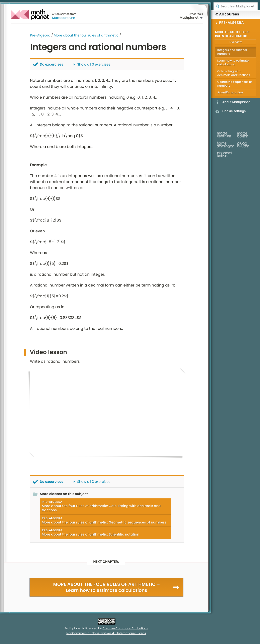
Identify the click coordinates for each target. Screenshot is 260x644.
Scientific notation (230, 92)
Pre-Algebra (40, 35)
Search (217, 6)
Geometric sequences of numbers (235, 84)
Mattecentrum (64, 18)
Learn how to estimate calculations (233, 62)
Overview (236, 42)
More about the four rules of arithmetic (86, 35)
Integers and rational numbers (232, 52)
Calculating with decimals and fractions (234, 73)
